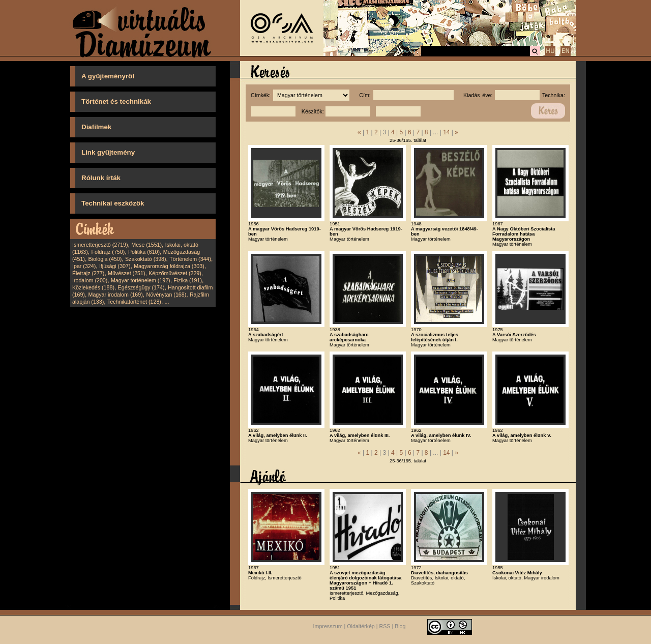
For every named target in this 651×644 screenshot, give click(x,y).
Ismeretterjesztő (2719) (100, 245)
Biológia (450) (105, 259)
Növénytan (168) (166, 295)
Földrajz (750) (108, 252)
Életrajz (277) (88, 273)
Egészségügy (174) (141, 287)
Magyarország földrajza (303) (169, 266)
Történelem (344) (190, 259)
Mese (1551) (146, 245)
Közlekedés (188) (93, 287)
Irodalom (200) (90, 280)
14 (446, 132)
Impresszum (328, 626)
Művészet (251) (126, 273)
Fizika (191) (188, 280)
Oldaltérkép (361, 626)
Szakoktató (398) (146, 259)
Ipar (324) (84, 266)
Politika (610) (144, 252)
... (167, 302)
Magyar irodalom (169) (116, 295)
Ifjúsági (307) (115, 266)
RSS (385, 626)
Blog (400, 626)
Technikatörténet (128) (134, 302)
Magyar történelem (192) (141, 280)
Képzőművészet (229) (175, 273)
